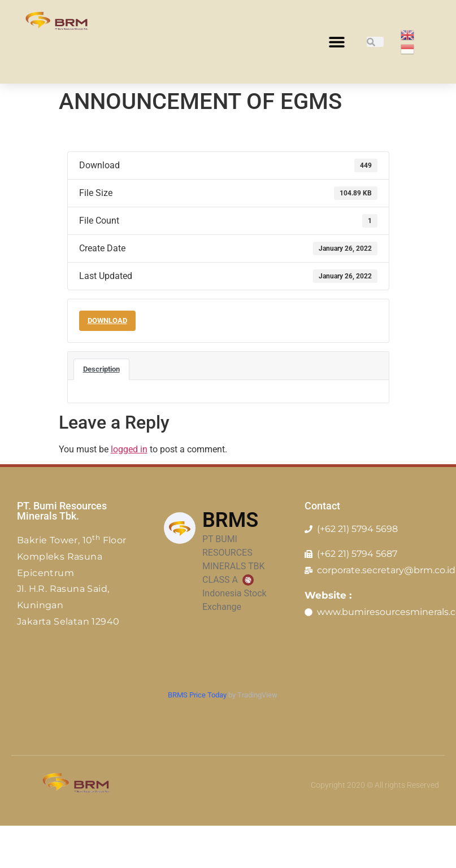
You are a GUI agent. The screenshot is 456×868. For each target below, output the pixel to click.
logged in (129, 449)
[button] (337, 42)
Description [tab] (101, 369)
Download (107, 320)
